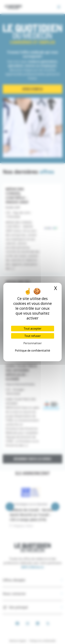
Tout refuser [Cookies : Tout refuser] (32, 336)
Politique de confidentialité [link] (32, 350)
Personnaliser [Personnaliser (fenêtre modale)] (33, 343)
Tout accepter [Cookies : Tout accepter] (32, 329)
